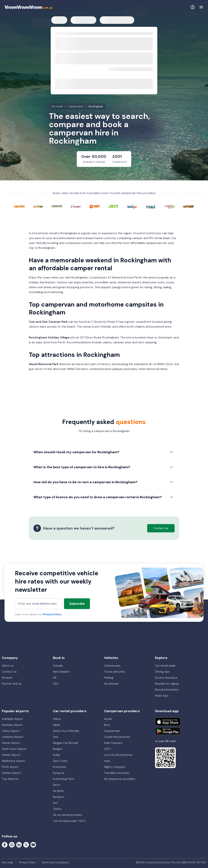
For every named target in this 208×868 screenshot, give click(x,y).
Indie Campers (113, 743)
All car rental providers (67, 815)
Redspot (59, 797)
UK (55, 678)
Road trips (162, 696)
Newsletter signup (167, 684)
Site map (8, 862)
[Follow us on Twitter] (26, 845)
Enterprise (60, 767)
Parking (109, 678)
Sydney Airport (11, 773)
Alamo (57, 719)
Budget (58, 749)
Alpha (57, 725)
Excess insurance (166, 678)
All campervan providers (120, 779)
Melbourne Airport (14, 761)
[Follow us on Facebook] (5, 845)
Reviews (7, 678)
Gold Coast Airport (14, 749)
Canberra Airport (13, 737)
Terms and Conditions (55, 862)
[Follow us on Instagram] (12, 845)
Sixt (55, 803)
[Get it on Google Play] (168, 731)
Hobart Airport (11, 755)
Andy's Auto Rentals (66, 731)
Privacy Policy (52, 614)
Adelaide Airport (12, 719)
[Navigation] (201, 7)
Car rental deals (165, 666)
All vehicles (111, 684)
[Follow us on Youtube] (33, 845)
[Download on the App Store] (168, 722)
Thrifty (57, 809)
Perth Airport (10, 767)
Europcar (59, 773)
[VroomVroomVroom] (29, 7)
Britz (107, 725)
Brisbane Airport (12, 725)
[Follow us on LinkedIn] (19, 845)
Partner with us (12, 684)
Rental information (167, 690)
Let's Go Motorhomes (118, 755)
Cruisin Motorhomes (117, 737)
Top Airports (10, 779)
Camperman (112, 731)
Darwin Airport (11, 743)
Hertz (57, 785)
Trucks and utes (114, 672)
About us (8, 666)
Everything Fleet (64, 779)
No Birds (58, 791)
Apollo (108, 719)
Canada (58, 666)
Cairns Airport (11, 731)
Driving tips (162, 672)
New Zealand (61, 672)
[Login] (193, 7)
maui (107, 761)
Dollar (57, 755)
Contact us (9, 672)
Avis (56, 737)
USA (56, 684)
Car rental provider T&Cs (69, 821)
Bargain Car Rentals (66, 743)
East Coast (60, 761)
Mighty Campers (115, 767)
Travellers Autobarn (117, 773)
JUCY (107, 749)
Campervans (112, 666)
